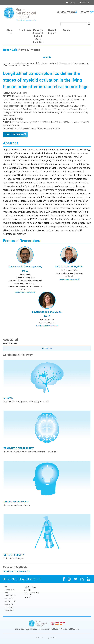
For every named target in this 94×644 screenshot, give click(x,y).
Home (6, 63)
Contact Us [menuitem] (28, 597)
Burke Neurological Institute (22, 579)
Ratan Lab (47, 348)
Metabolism (25, 571)
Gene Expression (11, 571)
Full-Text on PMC (14, 135)
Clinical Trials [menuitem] (66, 12)
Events (66, 31)
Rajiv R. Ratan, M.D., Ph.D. (69, 267)
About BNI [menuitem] (27, 590)
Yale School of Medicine (46, 325)
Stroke (8, 398)
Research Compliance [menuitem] (31, 592)
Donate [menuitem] (85, 12)
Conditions (25, 31)
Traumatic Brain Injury (19, 448)
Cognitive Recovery (16, 502)
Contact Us (84, 2)
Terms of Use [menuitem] (28, 595)
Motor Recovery (14, 555)
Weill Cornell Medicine (24, 292)
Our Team (71, 2)
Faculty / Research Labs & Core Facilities (38, 36)
